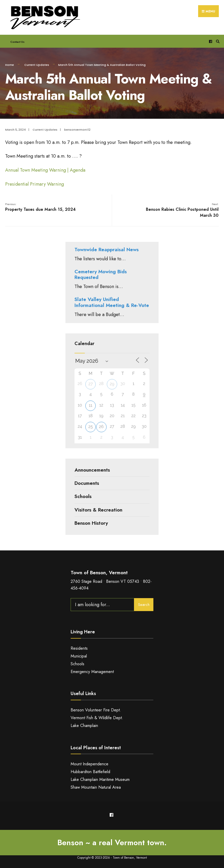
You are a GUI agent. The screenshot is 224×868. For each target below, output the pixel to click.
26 (101, 427)
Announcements (92, 470)
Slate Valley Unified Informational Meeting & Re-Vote (112, 302)
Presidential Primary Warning (35, 184)
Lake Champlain (84, 726)
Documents (87, 483)
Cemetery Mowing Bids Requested (101, 275)
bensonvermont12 (77, 130)
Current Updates (37, 65)
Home (10, 65)
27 (91, 384)
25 (91, 427)
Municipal (79, 656)
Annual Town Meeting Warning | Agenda (45, 170)
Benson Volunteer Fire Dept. (96, 710)
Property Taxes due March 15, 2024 (40, 207)
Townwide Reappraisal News (107, 250)
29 (112, 384)
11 (91, 405)
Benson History (91, 523)
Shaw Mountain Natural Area (96, 787)
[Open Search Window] (217, 41)
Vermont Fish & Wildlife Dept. (97, 718)
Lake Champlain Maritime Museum (100, 779)
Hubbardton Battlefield (90, 772)
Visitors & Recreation (98, 510)
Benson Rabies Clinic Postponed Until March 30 (182, 210)
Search (144, 605)
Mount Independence (89, 764)
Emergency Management (92, 672)
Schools (83, 496)
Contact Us (17, 42)
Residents (79, 648)
